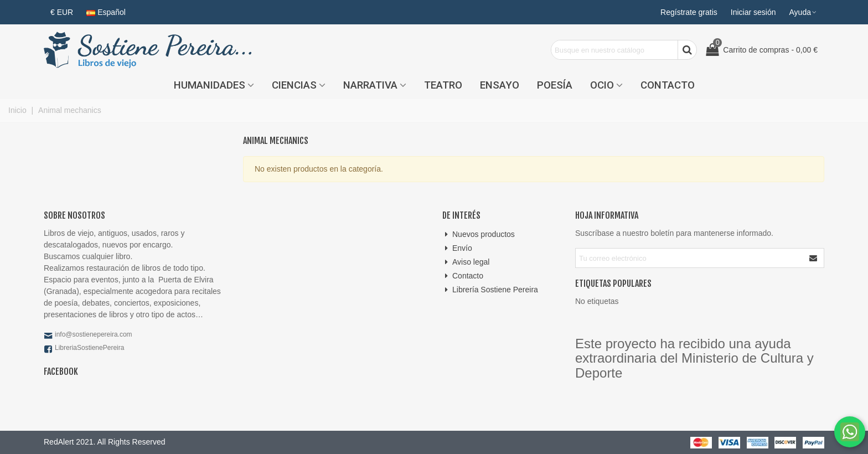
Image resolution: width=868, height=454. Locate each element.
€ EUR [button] (62, 12)
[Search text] (614, 50)
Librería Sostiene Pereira (490, 290)
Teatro (443, 85)
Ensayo (500, 85)
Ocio (602, 85)
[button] (804, 12)
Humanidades (210, 85)
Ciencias (294, 85)
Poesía (555, 85)
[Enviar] (814, 258)
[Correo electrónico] (690, 258)
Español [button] (106, 12)
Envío (457, 248)
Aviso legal (466, 262)
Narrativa (370, 85)
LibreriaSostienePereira (89, 348)
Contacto (668, 85)
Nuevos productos (479, 234)
